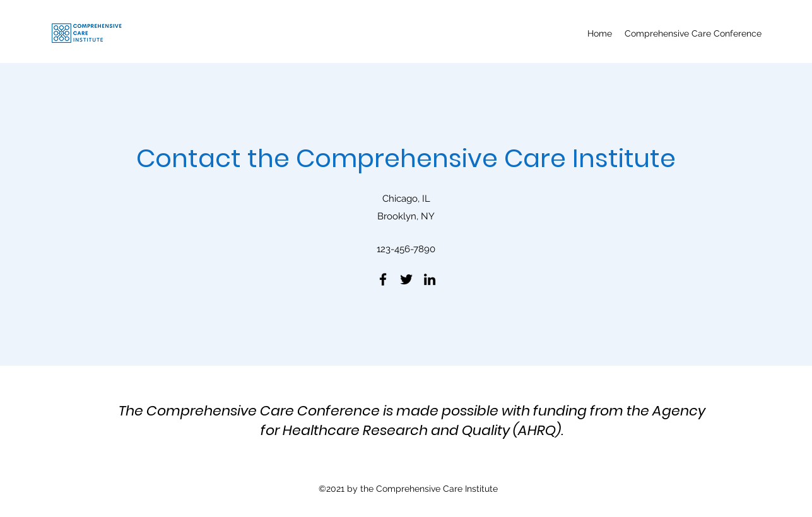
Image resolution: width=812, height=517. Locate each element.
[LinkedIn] (430, 279)
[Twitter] (406, 279)
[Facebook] (383, 279)
